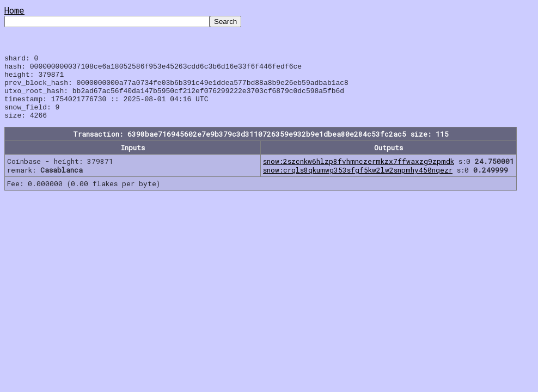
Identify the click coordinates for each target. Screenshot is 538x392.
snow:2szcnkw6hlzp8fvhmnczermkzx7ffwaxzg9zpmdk (359, 174)
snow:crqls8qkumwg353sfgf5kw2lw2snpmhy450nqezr (358, 183)
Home (14, 10)
